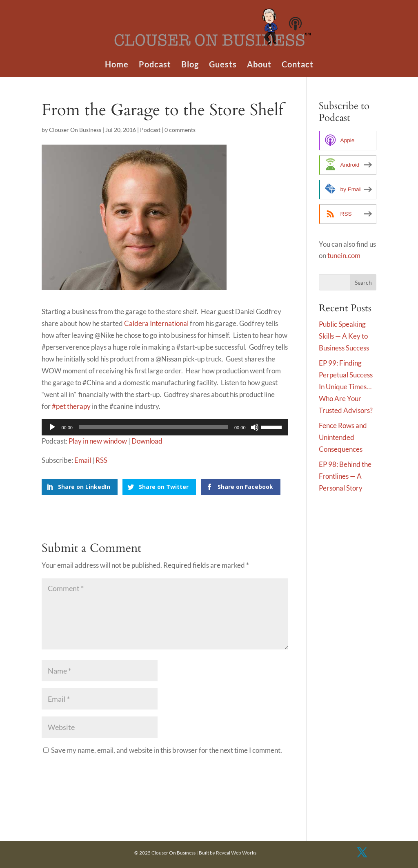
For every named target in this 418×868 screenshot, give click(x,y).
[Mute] (255, 427)
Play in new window (98, 441)
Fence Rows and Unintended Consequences (343, 437)
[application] (165, 427)
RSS (101, 460)
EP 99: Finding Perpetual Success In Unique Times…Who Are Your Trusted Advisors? (346, 387)
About (259, 65)
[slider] (153, 427)
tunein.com (344, 255)
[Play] (52, 427)
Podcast (155, 65)
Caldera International (156, 323)
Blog (190, 65)
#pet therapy (71, 406)
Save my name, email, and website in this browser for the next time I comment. (167, 750)
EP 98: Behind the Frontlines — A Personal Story (345, 476)
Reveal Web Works (236, 853)
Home (117, 65)
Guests (223, 65)
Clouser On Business (75, 130)
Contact (298, 65)
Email (83, 460)
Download (147, 441)
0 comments (180, 130)
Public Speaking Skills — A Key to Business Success (344, 336)
